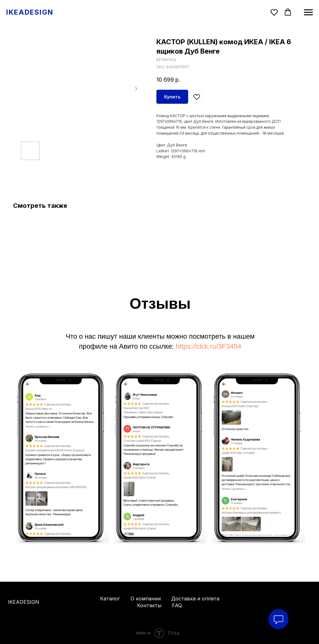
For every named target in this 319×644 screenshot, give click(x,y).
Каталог (110, 599)
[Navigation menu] (308, 12)
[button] (274, 12)
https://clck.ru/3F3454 (208, 346)
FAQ (177, 605)
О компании (146, 599)
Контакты (149, 605)
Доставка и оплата (195, 599)
